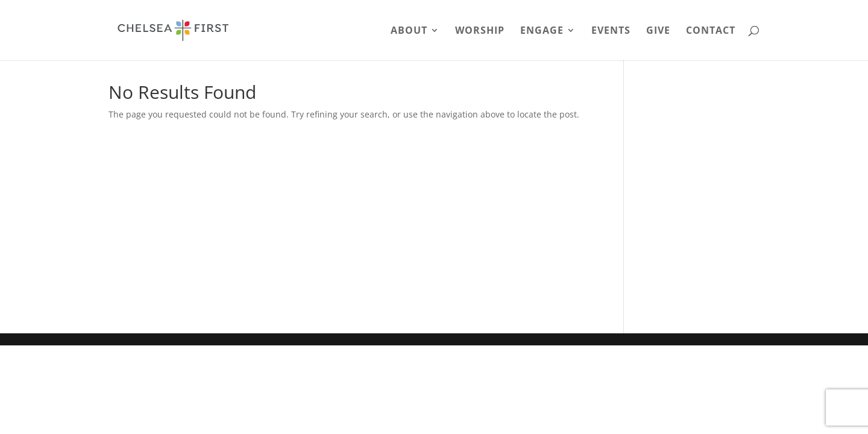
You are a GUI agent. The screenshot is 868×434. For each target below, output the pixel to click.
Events (611, 31)
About (409, 31)
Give (658, 31)
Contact (711, 31)
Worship (480, 31)
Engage (542, 31)
